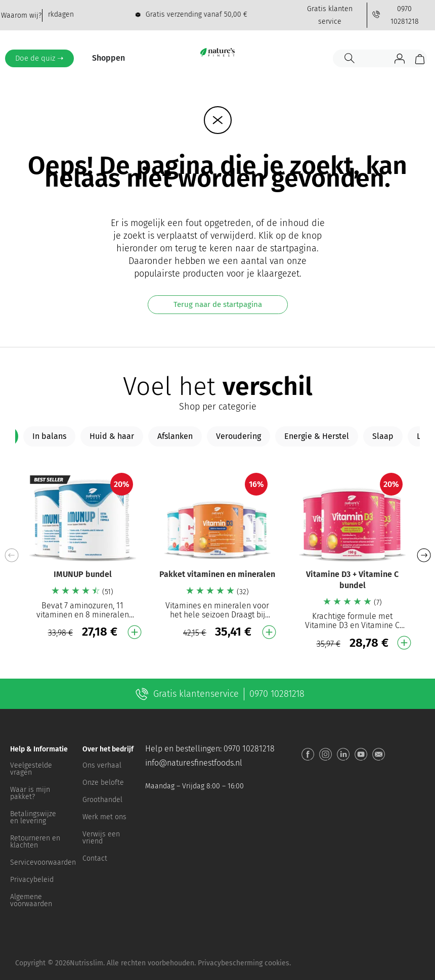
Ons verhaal (102, 765)
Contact (95, 858)
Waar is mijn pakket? (30, 793)
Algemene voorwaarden (31, 900)
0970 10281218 (249, 749)
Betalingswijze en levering (33, 817)
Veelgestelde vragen (31, 769)
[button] (424, 555)
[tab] (49, 436)
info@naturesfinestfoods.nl (194, 763)
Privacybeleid (32, 880)
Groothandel (102, 800)
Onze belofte (103, 783)
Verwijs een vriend (101, 838)
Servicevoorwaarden (41, 862)
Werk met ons (104, 817)
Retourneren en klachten (35, 842)
